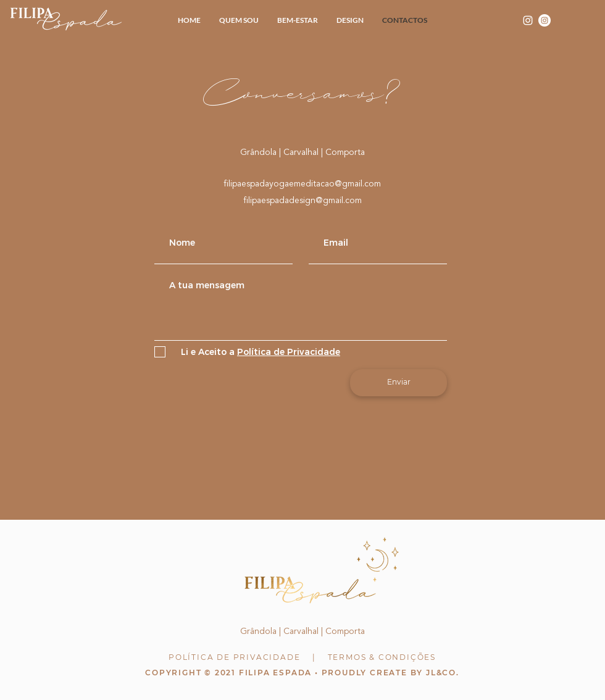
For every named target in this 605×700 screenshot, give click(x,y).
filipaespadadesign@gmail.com (302, 201)
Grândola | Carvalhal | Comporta (302, 152)
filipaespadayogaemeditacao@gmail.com (302, 184)
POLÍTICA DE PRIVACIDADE (234, 657)
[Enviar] (398, 383)
